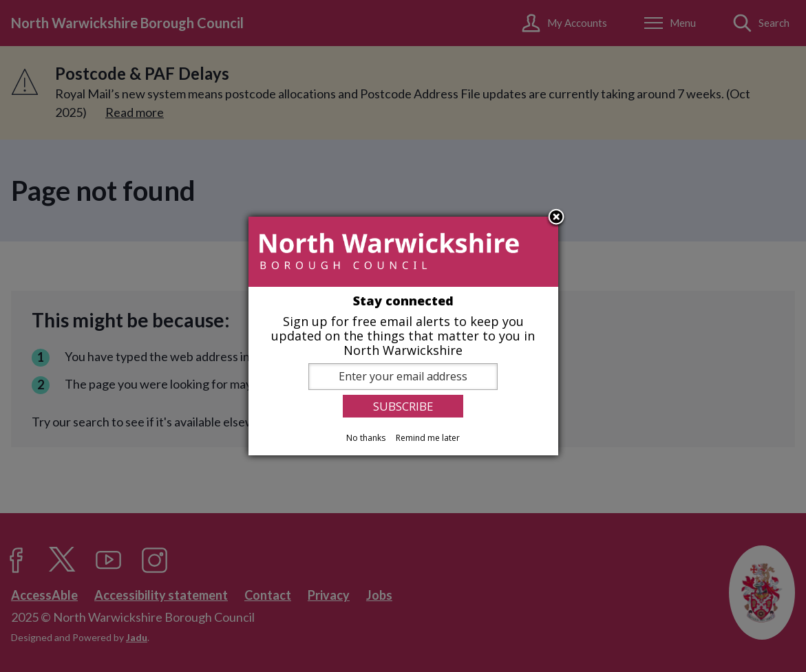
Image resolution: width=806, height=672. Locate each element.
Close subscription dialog (556, 218)
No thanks (366, 438)
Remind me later (428, 438)
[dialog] (403, 336)
